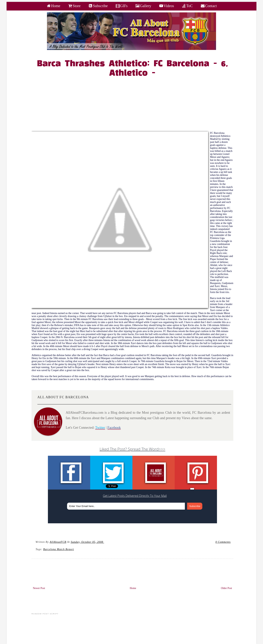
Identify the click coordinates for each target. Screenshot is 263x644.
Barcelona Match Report (59, 549)
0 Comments (223, 542)
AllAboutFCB (58, 542)
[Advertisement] (135, 105)
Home (133, 588)
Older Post (226, 588)
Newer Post (39, 588)
